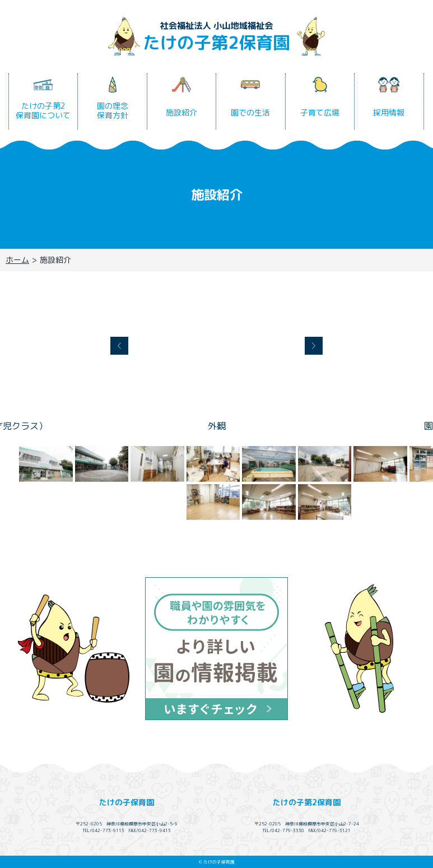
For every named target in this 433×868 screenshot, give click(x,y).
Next (314, 346)
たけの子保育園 (127, 802)
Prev (119, 346)
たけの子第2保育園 (307, 802)
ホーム (17, 260)
